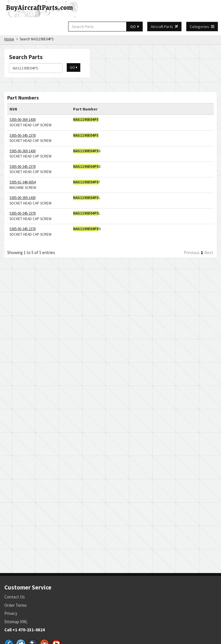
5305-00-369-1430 (23, 120)
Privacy (11, 613)
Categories (202, 27)
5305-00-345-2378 (23, 135)
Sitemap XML (16, 622)
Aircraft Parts (164, 27)
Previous (192, 252)
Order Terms (16, 605)
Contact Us (15, 597)
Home (9, 39)
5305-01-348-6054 (23, 182)
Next (209, 252)
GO (135, 27)
